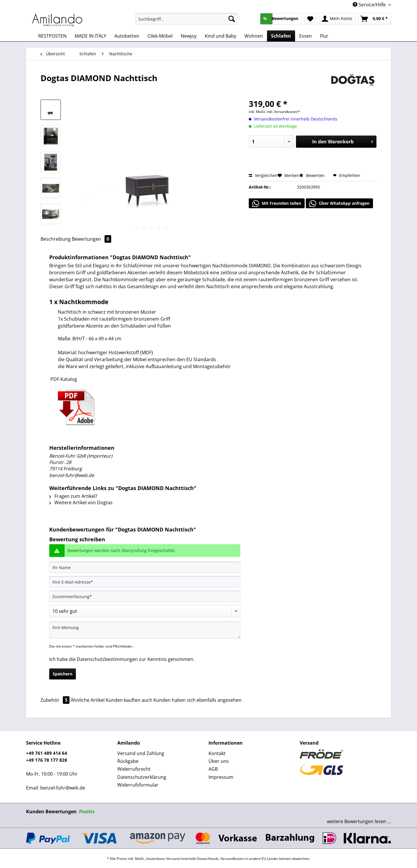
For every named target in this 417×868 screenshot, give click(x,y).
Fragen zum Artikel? (73, 496)
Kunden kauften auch (129, 700)
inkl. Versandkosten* (283, 112)
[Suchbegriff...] (187, 19)
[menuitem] (187, 22)
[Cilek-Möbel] (160, 36)
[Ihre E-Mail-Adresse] (145, 582)
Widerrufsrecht (134, 769)
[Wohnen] (254, 36)
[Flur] (324, 36)
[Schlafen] (281, 36)
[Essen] (306, 36)
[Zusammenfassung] (145, 596)
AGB (213, 769)
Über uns (219, 761)
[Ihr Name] (145, 567)
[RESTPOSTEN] (52, 36)
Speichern (63, 674)
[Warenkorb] (374, 19)
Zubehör (56, 700)
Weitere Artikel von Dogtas (81, 502)
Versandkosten (232, 859)
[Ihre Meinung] (145, 630)
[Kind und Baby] (221, 36)
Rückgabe (128, 761)
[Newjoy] (189, 36)
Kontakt (217, 753)
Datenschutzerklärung (142, 777)
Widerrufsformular (138, 785)
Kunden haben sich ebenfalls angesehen (197, 700)
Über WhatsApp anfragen (339, 204)
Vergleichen (263, 175)
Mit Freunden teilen (277, 204)
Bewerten (312, 175)
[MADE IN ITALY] (90, 36)
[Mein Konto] (337, 19)
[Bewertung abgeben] (145, 611)
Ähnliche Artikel (88, 700)
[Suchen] (232, 19)
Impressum (221, 777)
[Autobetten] (127, 36)
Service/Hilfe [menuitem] (370, 5)
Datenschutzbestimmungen (107, 659)
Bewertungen (92, 239)
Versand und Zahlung (141, 753)
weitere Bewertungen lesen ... (359, 821)
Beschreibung (56, 239)
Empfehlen (347, 175)
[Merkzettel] (310, 19)
